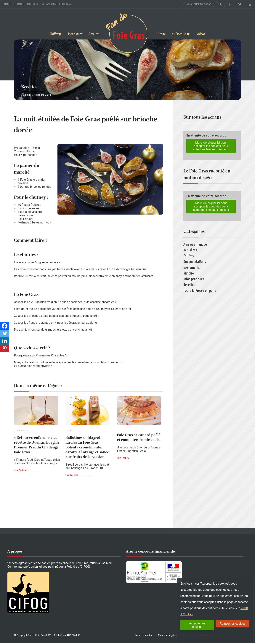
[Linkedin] (5, 341)
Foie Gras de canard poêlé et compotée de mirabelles (139, 438)
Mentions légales (167, 636)
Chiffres (50, 33)
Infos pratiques (194, 279)
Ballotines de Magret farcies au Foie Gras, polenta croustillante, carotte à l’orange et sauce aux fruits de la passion (87, 448)
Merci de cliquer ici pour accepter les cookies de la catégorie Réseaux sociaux (211, 146)
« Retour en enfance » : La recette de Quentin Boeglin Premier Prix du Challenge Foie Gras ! (36, 446)
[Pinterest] (5, 348)
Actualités (190, 250)
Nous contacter (144, 636)
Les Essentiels (181, 33)
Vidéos (205, 33)
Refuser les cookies (232, 624)
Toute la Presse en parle (200, 290)
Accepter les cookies (197, 625)
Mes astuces (74, 33)
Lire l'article (20, 471)
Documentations (195, 262)
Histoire (161, 33)
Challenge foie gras (199, 4)
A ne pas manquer (196, 244)
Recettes (94, 33)
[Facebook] (5, 326)
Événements (191, 267)
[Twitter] (5, 333)
